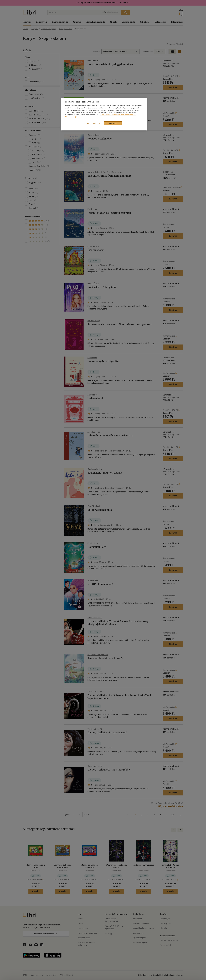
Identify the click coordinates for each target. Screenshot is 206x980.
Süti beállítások (93, 124)
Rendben (113, 123)
